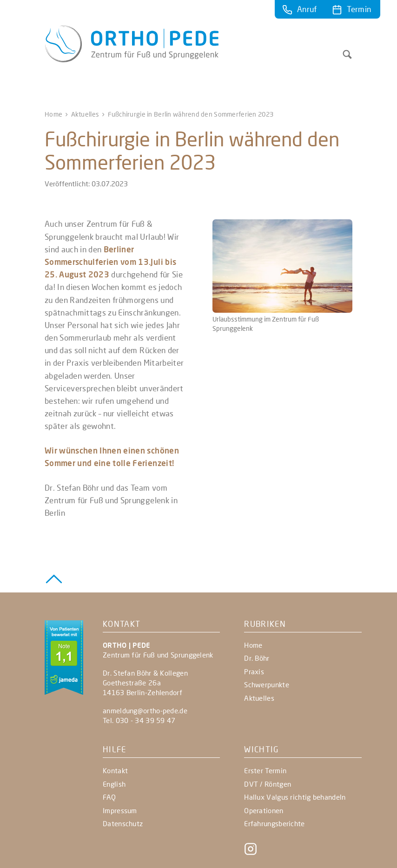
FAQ (109, 797)
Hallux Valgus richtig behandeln (295, 797)
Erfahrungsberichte (274, 823)
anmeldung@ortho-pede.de (145, 710)
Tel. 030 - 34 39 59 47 (139, 720)
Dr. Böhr (257, 658)
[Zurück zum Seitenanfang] (54, 578)
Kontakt (115, 770)
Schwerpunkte (267, 684)
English (114, 784)
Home (53, 114)
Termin (359, 9)
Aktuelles (85, 114)
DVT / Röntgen (268, 784)
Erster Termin (265, 770)
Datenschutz (123, 823)
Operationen (264, 810)
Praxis (254, 671)
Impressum (120, 810)
